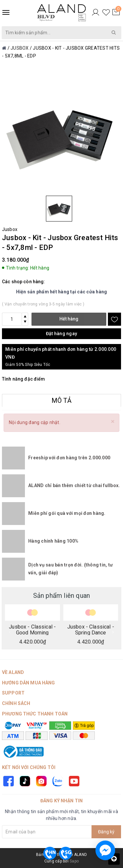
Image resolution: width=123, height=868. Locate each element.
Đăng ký (106, 832)
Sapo (74, 861)
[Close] (113, 422)
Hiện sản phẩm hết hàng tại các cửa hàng (62, 292)
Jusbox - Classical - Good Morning (32, 630)
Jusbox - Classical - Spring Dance (91, 630)
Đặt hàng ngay (61, 334)
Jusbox (10, 229)
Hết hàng (69, 319)
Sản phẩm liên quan (62, 596)
